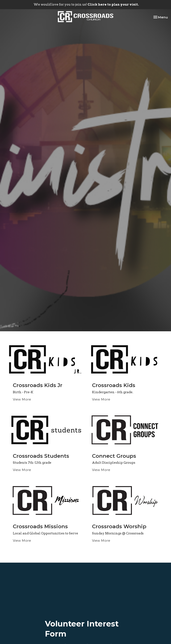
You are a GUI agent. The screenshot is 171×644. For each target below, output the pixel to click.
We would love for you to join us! (86, 4)
